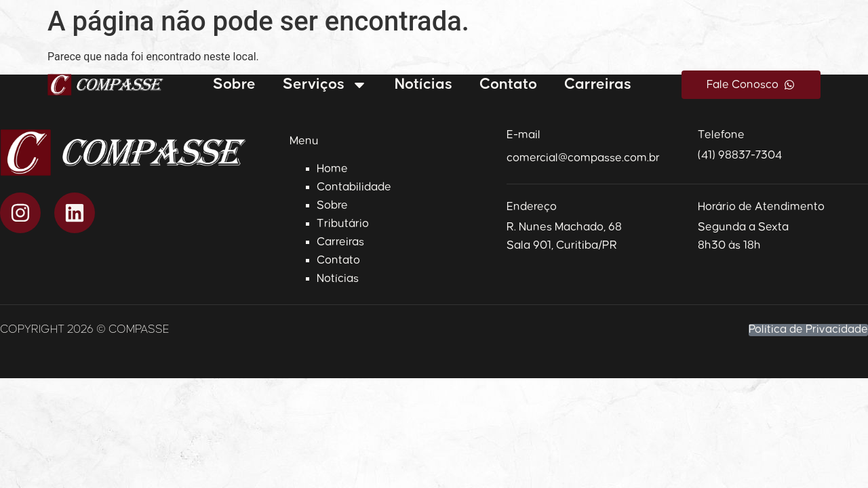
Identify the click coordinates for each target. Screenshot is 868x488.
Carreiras (598, 84)
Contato (508, 84)
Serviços (325, 85)
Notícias (423, 84)
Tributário (343, 224)
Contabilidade (354, 187)
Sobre (234, 84)
